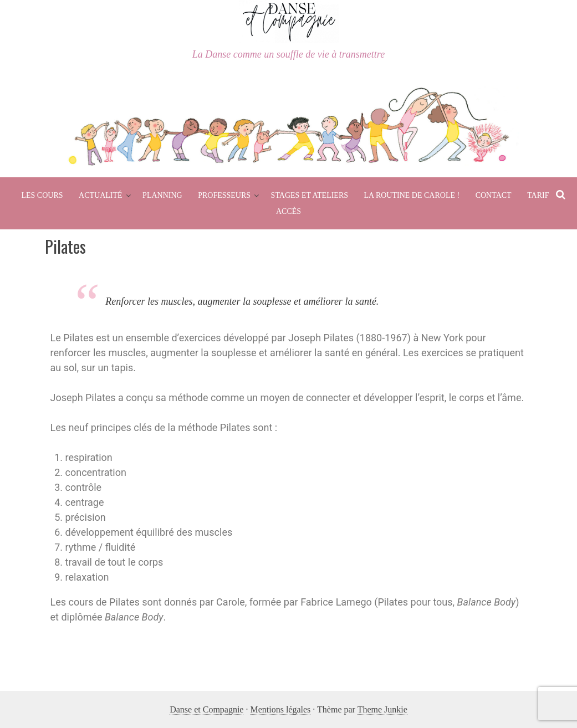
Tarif (538, 195)
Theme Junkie (382, 709)
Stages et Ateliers (310, 195)
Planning (162, 195)
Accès (288, 211)
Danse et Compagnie (206, 709)
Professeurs (224, 195)
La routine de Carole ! (412, 195)
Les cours (42, 195)
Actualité (101, 195)
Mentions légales (280, 709)
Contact (494, 195)
